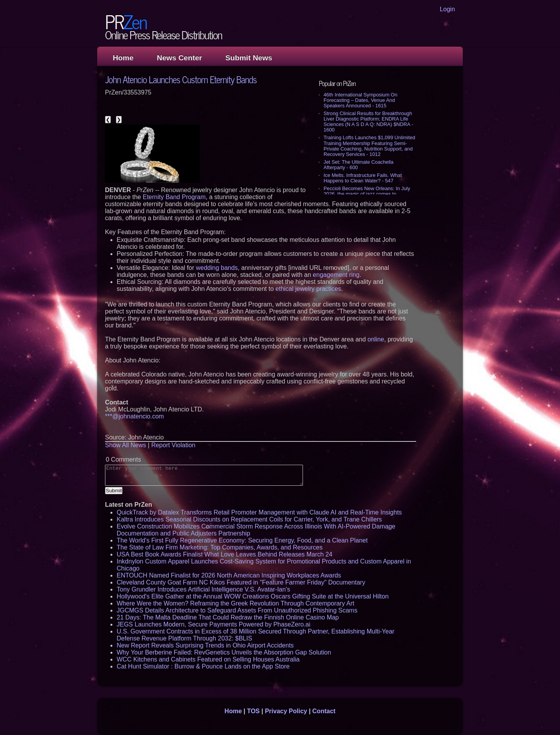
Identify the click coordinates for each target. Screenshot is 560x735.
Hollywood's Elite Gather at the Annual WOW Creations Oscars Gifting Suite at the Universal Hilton (253, 596)
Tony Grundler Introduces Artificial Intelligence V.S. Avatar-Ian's (203, 589)
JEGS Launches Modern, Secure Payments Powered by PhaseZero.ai (213, 624)
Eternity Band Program (174, 197)
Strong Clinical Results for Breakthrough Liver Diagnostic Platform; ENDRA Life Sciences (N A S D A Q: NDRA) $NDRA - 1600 (368, 122)
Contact (324, 711)
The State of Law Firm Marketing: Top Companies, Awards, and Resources (220, 547)
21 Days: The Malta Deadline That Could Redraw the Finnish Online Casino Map (228, 617)
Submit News (249, 58)
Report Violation (173, 445)
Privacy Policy (286, 711)
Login (447, 9)
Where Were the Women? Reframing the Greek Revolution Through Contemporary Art (235, 603)
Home (123, 58)
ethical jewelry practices (308, 289)
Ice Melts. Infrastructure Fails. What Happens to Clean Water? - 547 (363, 178)
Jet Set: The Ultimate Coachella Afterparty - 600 (359, 165)
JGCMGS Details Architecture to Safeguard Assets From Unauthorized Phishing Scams (237, 610)
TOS (253, 711)
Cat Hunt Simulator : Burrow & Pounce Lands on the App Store (203, 666)
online (376, 339)
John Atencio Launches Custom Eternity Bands (181, 79)
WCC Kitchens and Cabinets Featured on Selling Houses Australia (208, 659)
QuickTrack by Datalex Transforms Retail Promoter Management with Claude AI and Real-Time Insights (259, 512)
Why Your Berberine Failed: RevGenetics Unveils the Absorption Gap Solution (224, 652)
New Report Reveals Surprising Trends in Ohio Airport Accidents (205, 645)
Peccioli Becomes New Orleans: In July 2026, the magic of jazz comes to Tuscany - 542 (367, 194)
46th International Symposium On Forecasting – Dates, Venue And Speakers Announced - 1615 (360, 100)
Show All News (126, 445)
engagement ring (336, 275)
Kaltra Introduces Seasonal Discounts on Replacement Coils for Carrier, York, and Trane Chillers (249, 519)
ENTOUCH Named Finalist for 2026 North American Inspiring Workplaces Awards (229, 575)
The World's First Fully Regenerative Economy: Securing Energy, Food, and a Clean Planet (242, 540)
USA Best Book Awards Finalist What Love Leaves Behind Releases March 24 (225, 554)
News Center (179, 58)
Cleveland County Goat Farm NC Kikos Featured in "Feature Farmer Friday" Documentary (241, 582)
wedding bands (217, 268)
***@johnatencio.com (134, 416)
